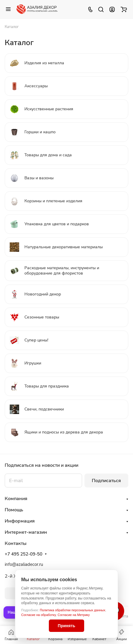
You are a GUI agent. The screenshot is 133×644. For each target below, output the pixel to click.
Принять (66, 626)
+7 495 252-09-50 (24, 554)
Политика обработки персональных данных (73, 610)
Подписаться (106, 481)
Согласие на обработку (39, 615)
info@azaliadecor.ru (24, 564)
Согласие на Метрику (74, 615)
